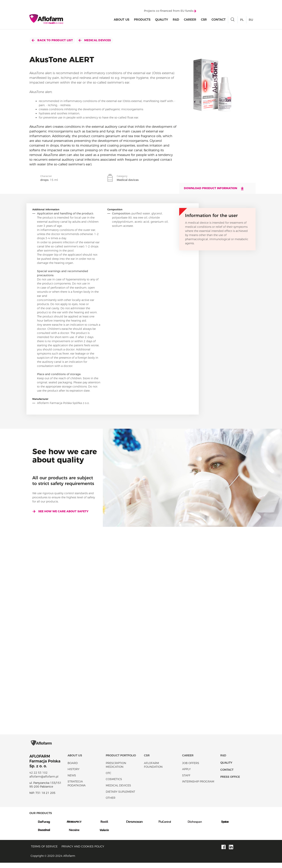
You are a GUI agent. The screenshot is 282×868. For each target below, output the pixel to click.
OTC (108, 778)
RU (251, 20)
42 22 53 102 (38, 778)
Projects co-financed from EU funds (170, 11)
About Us (122, 20)
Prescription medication (116, 770)
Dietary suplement (120, 797)
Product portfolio (121, 761)
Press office (230, 782)
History (74, 774)
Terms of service (44, 852)
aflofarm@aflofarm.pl (44, 782)
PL (242, 20)
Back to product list (52, 40)
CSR (204, 20)
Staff (186, 781)
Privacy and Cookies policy (83, 852)
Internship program (198, 787)
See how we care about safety (60, 511)
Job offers (191, 768)
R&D (176, 20)
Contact (219, 20)
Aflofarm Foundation (153, 770)
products (142, 20)
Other (111, 803)
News (72, 781)
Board (73, 768)
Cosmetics (114, 785)
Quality (162, 20)
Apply (186, 774)
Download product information (214, 188)
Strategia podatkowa (77, 789)
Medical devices (95, 40)
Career (190, 20)
